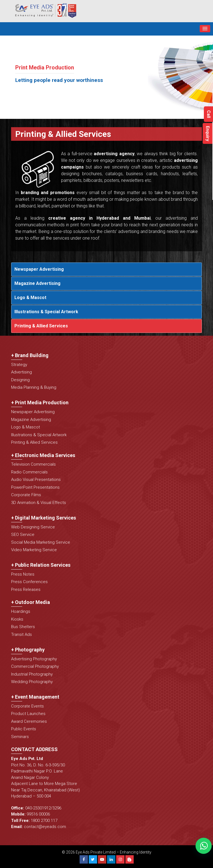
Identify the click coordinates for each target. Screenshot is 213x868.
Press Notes (23, 574)
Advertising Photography (34, 659)
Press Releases (26, 589)
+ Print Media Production (40, 402)
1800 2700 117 (44, 821)
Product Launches (28, 714)
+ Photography (28, 650)
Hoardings (21, 611)
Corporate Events (27, 706)
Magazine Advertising (37, 283)
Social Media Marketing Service (41, 542)
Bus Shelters (23, 627)
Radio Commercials (29, 472)
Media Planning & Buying (34, 387)
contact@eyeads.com (45, 827)
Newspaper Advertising (39, 269)
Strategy (19, 365)
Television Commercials (33, 464)
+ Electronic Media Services (43, 455)
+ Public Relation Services (41, 565)
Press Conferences (29, 582)
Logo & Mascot (30, 298)
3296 (57, 808)
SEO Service (23, 535)
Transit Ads (21, 634)
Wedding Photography (32, 682)
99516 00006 (38, 814)
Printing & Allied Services (41, 326)
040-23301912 (38, 808)
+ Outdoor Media (31, 602)
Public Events (24, 729)
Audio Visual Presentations (36, 480)
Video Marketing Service (34, 550)
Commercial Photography (35, 666)
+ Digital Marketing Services (44, 518)
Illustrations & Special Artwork (46, 312)
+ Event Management (35, 697)
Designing (20, 380)
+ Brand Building (30, 355)
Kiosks (17, 619)
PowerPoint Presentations (35, 487)
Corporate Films (26, 495)
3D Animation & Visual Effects (39, 503)
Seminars (20, 737)
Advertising (21, 372)
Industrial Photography (32, 674)
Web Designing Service (33, 527)
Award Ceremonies (29, 721)
